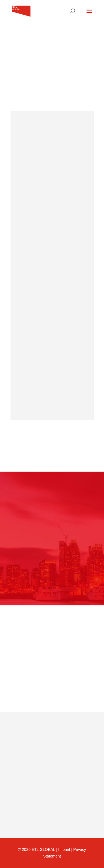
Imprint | (66, 849)
